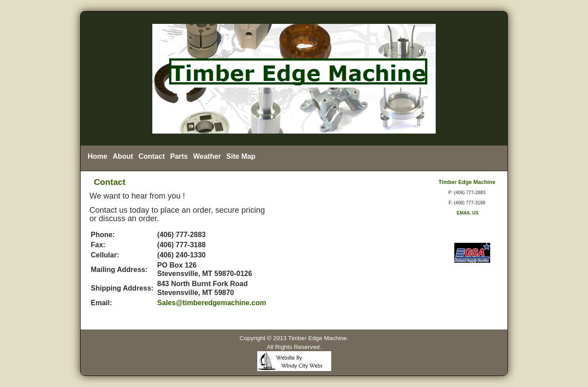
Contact (152, 156)
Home (97, 156)
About (123, 156)
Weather (207, 156)
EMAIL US (467, 213)
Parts (179, 156)
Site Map (241, 156)
